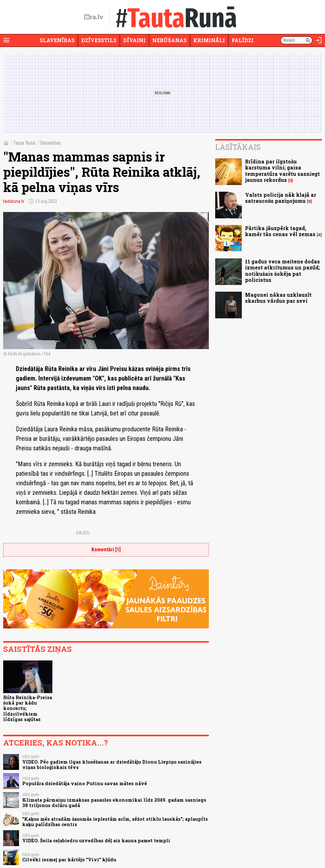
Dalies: (83, 533)
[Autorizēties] (319, 40)
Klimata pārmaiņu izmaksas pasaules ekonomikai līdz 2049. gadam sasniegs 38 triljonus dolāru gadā (114, 803)
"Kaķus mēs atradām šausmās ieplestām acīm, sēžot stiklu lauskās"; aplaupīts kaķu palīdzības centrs (115, 822)
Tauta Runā (24, 143)
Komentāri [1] (106, 550)
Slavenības (57, 40)
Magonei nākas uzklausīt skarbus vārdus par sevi (278, 298)
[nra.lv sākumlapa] (94, 17)
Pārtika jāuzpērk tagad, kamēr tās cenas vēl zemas (280, 231)
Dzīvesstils (99, 40)
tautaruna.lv (14, 201)
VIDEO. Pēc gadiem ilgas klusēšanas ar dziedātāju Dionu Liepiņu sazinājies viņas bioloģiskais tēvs (112, 765)
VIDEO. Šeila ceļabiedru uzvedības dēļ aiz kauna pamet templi (96, 841)
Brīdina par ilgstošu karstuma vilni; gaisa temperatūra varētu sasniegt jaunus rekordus (282, 171)
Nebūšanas (169, 40)
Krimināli (209, 40)
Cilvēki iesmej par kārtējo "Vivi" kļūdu (69, 860)
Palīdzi (243, 40)
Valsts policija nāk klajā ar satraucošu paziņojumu (281, 198)
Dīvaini (134, 40)
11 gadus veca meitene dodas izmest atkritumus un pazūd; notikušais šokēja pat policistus (282, 271)
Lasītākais (238, 147)
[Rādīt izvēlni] (6, 40)
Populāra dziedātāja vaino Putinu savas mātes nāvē (85, 783)
